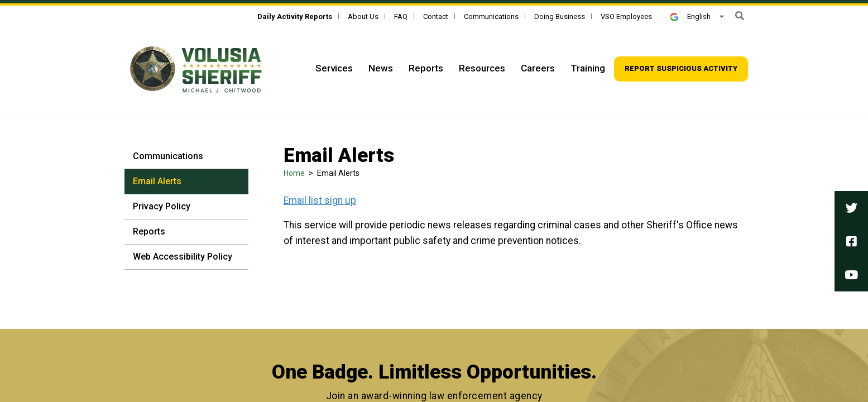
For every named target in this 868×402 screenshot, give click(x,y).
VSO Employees (626, 16)
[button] (740, 16)
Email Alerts (157, 181)
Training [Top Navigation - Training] (588, 68)
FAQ (401, 16)
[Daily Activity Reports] (295, 16)
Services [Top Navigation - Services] (334, 68)
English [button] (690, 16)
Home (294, 173)
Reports (149, 231)
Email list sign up (320, 200)
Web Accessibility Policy (183, 257)
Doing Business (560, 16)
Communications (491, 16)
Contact (436, 16)
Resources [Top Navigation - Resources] (482, 68)
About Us (363, 16)
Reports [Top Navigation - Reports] (426, 68)
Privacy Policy (162, 206)
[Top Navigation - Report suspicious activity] (681, 69)
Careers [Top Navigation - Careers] (538, 68)
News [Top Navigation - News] (381, 68)
